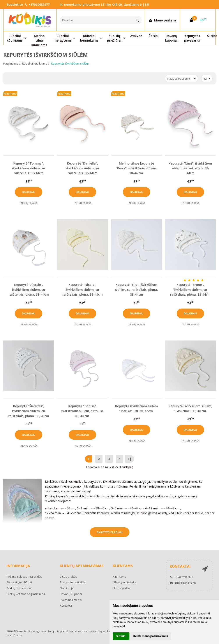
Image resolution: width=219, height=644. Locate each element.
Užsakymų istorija (125, 582)
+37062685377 (37, 4)
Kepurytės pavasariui (192, 38)
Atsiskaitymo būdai (19, 582)
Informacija (18, 566)
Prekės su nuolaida (73, 582)
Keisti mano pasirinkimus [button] (151, 636)
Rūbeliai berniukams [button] (89, 38)
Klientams (123, 566)
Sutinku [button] (121, 636)
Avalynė (136, 36)
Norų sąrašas (122, 588)
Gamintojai (67, 588)
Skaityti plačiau (110, 532)
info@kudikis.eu (183, 583)
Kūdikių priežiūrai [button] (114, 38)
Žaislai (154, 36)
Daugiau (29, 192)
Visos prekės (68, 577)
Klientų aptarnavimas (82, 566)
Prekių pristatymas (19, 588)
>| (130, 459)
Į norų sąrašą (29, 203)
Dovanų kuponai (171, 38)
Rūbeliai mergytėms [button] (63, 38)
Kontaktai (66, 605)
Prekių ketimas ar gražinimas (26, 594)
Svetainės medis (71, 600)
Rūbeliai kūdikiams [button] (15, 38)
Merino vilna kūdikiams (39, 39)
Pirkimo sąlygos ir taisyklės (24, 577)
